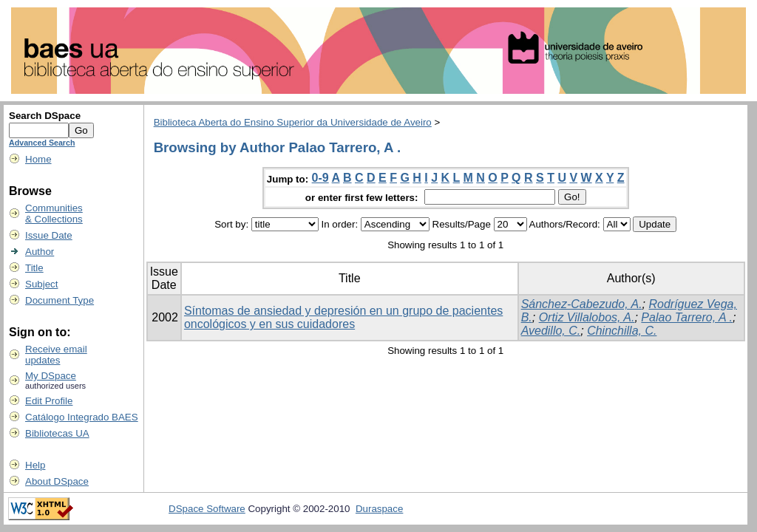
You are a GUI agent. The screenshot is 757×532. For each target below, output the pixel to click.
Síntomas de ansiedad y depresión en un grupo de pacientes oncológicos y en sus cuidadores (343, 317)
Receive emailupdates (56, 355)
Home (38, 159)
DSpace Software (207, 509)
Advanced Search (42, 143)
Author (40, 252)
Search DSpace (45, 116)
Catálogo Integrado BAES (82, 417)
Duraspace (379, 509)
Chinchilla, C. (622, 331)
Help (35, 465)
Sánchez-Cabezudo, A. (582, 304)
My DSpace (51, 376)
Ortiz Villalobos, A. (587, 317)
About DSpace (57, 481)
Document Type (60, 300)
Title (34, 268)
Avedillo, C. (551, 331)
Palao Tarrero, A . (687, 317)
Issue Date (49, 235)
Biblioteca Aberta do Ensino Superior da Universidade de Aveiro (293, 122)
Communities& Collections (54, 214)
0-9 (320, 178)
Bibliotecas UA (57, 433)
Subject (41, 284)
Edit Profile (49, 401)
